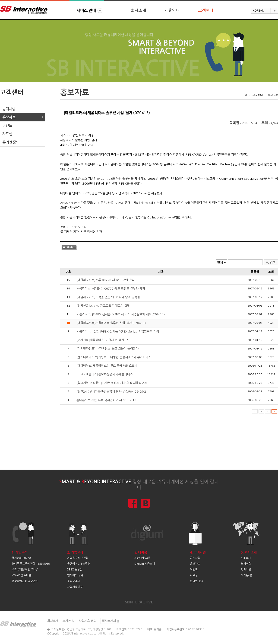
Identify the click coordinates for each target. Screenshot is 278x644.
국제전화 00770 (21, 558)
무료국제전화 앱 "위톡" (25, 570)
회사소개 (139, 11)
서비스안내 (89, 11)
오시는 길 (246, 575)
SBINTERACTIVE (139, 602)
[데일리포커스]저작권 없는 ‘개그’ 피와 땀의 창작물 (108, 297)
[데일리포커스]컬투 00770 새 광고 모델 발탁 (105, 280)
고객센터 (206, 11)
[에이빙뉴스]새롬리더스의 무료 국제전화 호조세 (107, 366)
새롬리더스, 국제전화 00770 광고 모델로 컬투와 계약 (111, 289)
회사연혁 (246, 564)
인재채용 (246, 570)
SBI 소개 (246, 558)
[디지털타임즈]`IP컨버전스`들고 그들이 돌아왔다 (107, 349)
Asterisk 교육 (142, 558)
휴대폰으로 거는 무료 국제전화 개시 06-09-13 (106, 400)
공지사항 (9, 109)
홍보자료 (9, 117)
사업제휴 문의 (75, 587)
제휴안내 (172, 11)
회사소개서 (109, 621)
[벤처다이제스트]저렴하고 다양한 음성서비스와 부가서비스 (114, 357)
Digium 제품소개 (145, 564)
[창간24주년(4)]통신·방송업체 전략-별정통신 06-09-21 (112, 392)
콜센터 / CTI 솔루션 (79, 564)
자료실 (7, 134)
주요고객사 (74, 581)
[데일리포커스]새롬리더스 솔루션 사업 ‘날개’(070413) (111, 323)
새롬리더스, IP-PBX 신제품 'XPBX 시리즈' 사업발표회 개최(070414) (121, 314)
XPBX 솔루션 (75, 570)
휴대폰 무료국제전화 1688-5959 (31, 564)
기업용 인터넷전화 (78, 558)
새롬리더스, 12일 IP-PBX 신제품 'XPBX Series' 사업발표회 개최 (118, 332)
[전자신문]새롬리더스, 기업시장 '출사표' (102, 340)
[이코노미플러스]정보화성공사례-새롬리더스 (105, 374)
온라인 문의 (11, 142)
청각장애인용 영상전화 (25, 581)
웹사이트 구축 (75, 575)
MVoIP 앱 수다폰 (21, 575)
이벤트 (7, 125)
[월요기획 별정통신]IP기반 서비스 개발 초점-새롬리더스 (112, 383)
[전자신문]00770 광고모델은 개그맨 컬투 (103, 306)
